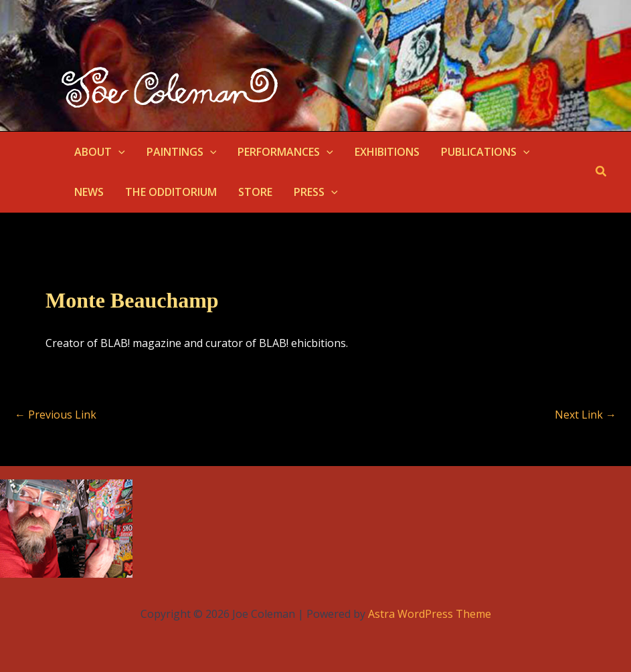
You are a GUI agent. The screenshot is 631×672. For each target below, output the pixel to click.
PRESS (316, 192)
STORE (255, 192)
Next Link (585, 415)
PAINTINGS (182, 152)
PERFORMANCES (285, 152)
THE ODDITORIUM (171, 192)
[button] (602, 172)
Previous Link (56, 415)
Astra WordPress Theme (430, 614)
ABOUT (100, 152)
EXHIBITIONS (387, 152)
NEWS (89, 192)
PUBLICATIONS (485, 152)
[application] (118, 152)
